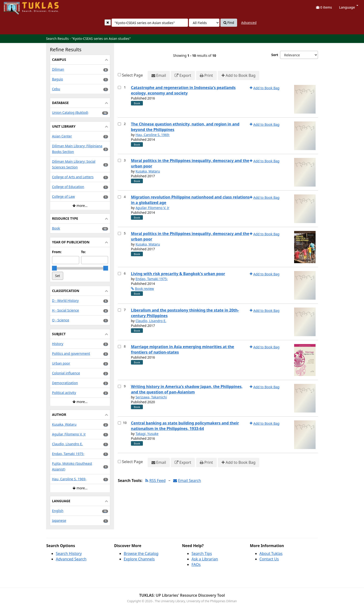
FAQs (196, 564)
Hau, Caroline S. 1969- (153, 135)
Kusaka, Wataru (148, 171)
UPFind (16, 6)
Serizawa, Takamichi (151, 397)
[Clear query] (108, 22)
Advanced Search (71, 559)
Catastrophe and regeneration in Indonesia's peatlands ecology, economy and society (183, 90)
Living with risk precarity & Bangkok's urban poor (178, 274)
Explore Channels (139, 559)
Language (349, 7)
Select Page (132, 75)
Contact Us (269, 559)
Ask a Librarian (205, 559)
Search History (69, 554)
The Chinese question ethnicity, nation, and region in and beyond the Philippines (185, 127)
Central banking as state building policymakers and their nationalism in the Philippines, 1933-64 (185, 426)
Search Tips (202, 554)
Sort (275, 55)
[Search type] (204, 23)
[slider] (54, 268)
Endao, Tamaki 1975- (152, 279)
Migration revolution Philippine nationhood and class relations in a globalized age (190, 200)
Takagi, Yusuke (147, 434)
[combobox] (150, 23)
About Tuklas (271, 554)
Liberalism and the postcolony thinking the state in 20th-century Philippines (185, 313)
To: (83, 252)
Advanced (249, 23)
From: (57, 252)
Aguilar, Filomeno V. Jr (152, 208)
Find (229, 23)
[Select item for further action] (119, 87)
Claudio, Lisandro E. (151, 321)
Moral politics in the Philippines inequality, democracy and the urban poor (190, 163)
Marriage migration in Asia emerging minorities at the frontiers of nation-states (182, 349)
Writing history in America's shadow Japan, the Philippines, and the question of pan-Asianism (187, 389)
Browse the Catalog (141, 554)
